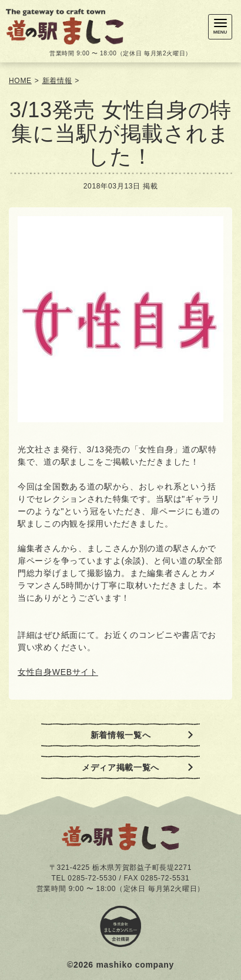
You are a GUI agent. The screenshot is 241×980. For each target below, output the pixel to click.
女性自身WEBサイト (58, 672)
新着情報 (57, 81)
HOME (20, 81)
